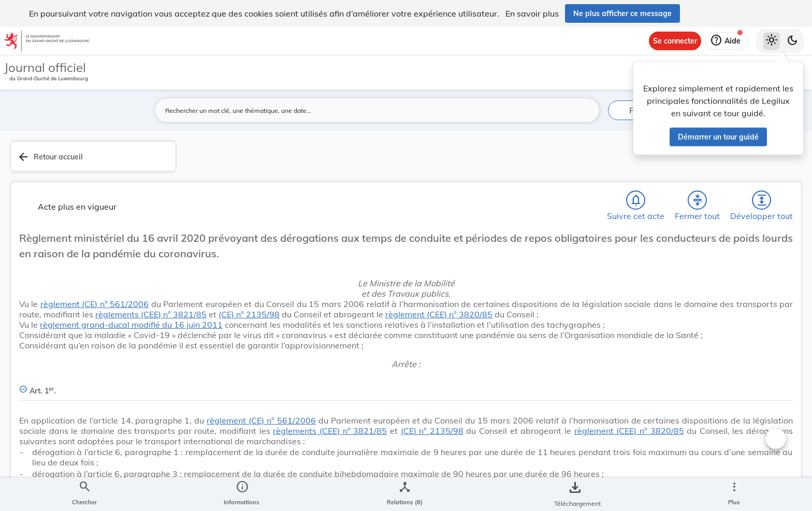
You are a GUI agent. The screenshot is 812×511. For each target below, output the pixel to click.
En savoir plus (532, 13)
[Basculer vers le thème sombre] (792, 41)
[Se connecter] (675, 41)
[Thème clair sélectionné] (772, 41)
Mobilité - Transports (668, 338)
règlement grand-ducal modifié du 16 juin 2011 (318, 308)
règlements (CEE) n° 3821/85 (336, 287)
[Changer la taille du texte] (587, 439)
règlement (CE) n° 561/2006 (274, 267)
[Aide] (727, 41)
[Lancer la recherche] (586, 110)
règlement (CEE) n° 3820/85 (249, 298)
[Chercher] (490, 160)
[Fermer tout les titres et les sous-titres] (549, 160)
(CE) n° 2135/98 (443, 287)
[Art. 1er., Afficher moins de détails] (392, 389)
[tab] (772, 168)
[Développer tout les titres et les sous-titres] (579, 160)
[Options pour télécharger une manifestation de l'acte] (772, 300)
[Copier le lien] (666, 403)
